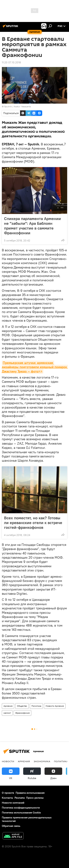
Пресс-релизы (35, 798)
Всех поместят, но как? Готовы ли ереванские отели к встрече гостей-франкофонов (33, 523)
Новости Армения (55, 706)
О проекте (8, 793)
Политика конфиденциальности (21, 808)
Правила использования (30, 793)
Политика (36, 706)
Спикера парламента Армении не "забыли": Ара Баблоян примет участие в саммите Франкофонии (32, 226)
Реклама (20, 798)
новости (8, 761)
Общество (22, 706)
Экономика (42, 761)
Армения (8, 706)
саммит (7, 713)
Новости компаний (13, 803)
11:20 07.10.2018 (11, 62)
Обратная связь (11, 826)
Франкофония (22, 713)
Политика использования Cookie (21, 813)
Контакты (7, 798)
